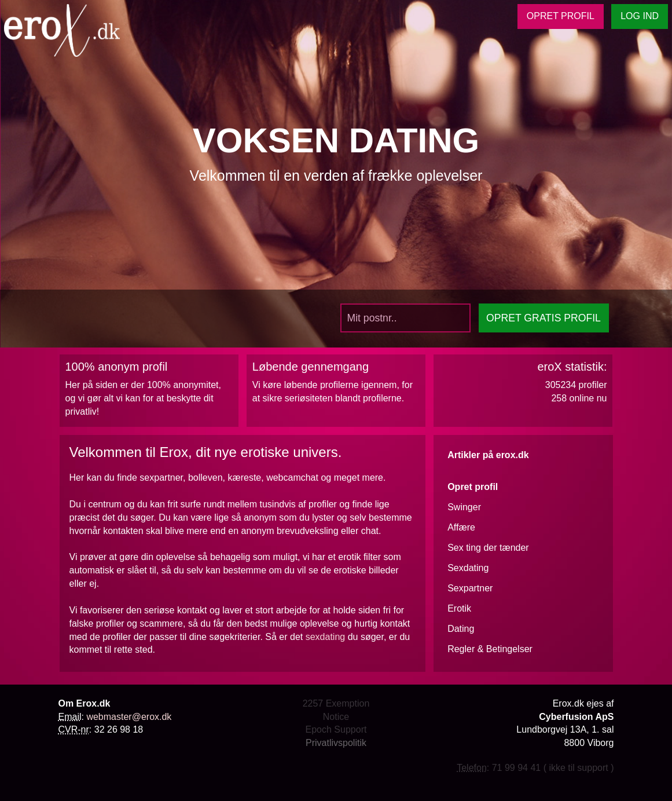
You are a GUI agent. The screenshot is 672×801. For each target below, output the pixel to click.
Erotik (459, 608)
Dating (461, 629)
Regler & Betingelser (490, 649)
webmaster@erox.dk (129, 717)
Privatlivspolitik (336, 743)
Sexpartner (470, 588)
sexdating (326, 637)
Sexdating (468, 568)
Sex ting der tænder (488, 548)
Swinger (464, 507)
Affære (461, 527)
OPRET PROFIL (561, 16)
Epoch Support (336, 729)
